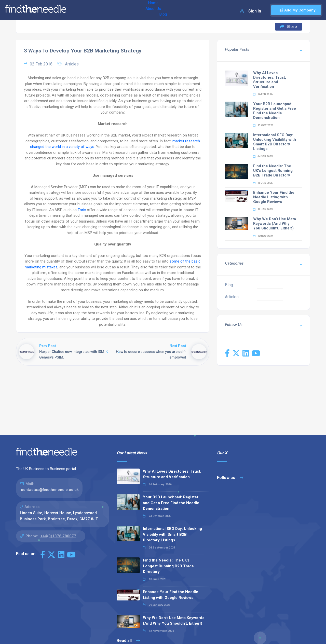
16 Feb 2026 (263, 94)
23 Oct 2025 (263, 125)
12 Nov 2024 (263, 236)
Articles (72, 64)
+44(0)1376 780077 (58, 536)
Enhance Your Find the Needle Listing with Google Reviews (274, 197)
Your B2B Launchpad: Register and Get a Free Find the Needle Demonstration (275, 111)
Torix (82, 210)
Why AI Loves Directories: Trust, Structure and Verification (270, 80)
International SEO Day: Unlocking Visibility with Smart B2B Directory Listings (275, 142)
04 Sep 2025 (263, 156)
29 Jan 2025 (263, 209)
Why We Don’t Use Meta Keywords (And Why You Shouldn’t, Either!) (275, 224)
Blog (114, 10)
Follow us (230, 478)
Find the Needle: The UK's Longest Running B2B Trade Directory (273, 171)
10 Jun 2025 (263, 183)
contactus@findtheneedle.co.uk (50, 490)
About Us (96, 10)
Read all (128, 641)
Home (77, 10)
